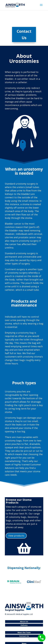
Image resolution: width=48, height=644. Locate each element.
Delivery (24, 625)
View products (16, 536)
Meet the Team (24, 632)
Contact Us (24, 34)
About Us (24, 622)
